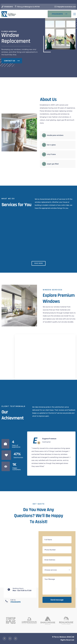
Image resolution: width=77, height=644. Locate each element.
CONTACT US (12, 61)
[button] (39, 263)
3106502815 (8, 7)
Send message (57, 600)
